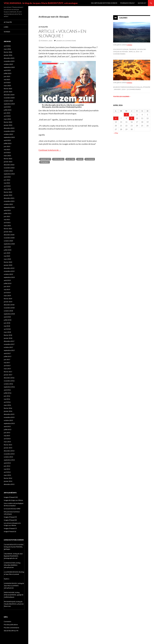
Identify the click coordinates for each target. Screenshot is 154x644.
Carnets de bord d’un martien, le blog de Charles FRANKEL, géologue (14, 547)
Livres (6, 27)
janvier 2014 (8, 481)
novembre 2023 (9, 131)
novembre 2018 (9, 308)
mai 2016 (7, 399)
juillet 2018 (8, 320)
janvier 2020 (8, 265)
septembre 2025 (9, 67)
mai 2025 (7, 79)
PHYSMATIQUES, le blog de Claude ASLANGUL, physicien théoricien (14, 604)
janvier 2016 (8, 411)
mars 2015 (7, 442)
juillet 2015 (8, 429)
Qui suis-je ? (142, 3)
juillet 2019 (8, 283)
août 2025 (7, 70)
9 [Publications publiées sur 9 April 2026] (132, 118)
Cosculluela (58, 159)
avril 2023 (7, 153)
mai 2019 (7, 289)
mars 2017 (7, 369)
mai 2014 (7, 469)
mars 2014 (7, 475)
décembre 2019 (9, 268)
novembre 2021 (9, 201)
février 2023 (8, 159)
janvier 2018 (8, 338)
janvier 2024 (8, 125)
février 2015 (8, 445)
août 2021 (7, 210)
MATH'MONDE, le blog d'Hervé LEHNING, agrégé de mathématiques (14, 595)
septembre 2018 (9, 314)
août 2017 (7, 353)
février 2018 (8, 335)
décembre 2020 (9, 235)
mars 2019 (7, 296)
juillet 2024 (8, 110)
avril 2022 (7, 186)
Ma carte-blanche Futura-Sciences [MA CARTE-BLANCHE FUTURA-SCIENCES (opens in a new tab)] (104, 3)
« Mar (116, 133)
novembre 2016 (9, 381)
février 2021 (8, 229)
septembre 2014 (9, 460)
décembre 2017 (9, 341)
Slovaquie (90, 159)
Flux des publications (11, 625)
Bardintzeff (45, 159)
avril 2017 (7, 366)
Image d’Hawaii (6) (10, 531)
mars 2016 (7, 405)
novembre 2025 (9, 61)
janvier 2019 (8, 302)
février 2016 (8, 408)
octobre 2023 (8, 134)
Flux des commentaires (11, 628)
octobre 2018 (8, 311)
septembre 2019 (9, 277)
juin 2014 (7, 466)
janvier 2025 (8, 92)
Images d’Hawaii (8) (10, 520)
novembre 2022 (9, 168)
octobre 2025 (8, 64)
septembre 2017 (9, 350)
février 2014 (8, 478)
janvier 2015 (8, 448)
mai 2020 (7, 256)
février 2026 (8, 52)
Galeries (123, 18)
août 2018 (7, 317)
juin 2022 (7, 180)
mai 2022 (7, 183)
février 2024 (8, 122)
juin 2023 (7, 146)
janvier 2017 (8, 375)
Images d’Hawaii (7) (10, 528)
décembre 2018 (9, 305)
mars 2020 (7, 259)
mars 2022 (7, 189)
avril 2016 (7, 402)
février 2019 (8, 299)
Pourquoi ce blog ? (128, 3)
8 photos (129, 82)
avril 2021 (7, 223)
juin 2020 (7, 253)
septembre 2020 (9, 244)
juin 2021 (7, 216)
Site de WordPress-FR (11, 631)
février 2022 (8, 192)
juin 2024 (7, 113)
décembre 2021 (9, 198)
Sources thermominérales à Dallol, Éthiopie (132, 87)
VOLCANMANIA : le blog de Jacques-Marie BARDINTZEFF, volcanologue (41, 3)
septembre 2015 (9, 423)
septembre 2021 (9, 207)
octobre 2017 (8, 347)
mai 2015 (7, 436)
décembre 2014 (9, 451)
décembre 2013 (9, 484)
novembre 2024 (9, 98)
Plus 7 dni (71, 159)
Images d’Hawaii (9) (10, 517)
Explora (7, 579)
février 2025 (8, 89)
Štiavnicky (45, 162)
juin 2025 (7, 76)
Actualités (43, 27)
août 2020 (7, 247)
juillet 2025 (8, 73)
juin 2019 (7, 286)
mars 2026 (7, 49)
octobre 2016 (8, 384)
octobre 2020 (8, 241)
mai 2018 (7, 326)
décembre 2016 (9, 378)
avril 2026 (7, 46)
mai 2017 (7, 363)
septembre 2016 (9, 387)
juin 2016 (7, 396)
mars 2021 (7, 226)
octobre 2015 (8, 420)
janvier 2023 (8, 162)
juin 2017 (7, 359)
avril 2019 (7, 293)
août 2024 (7, 107)
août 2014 (7, 463)
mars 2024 (7, 119)
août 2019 (7, 280)
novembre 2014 (9, 454)
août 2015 (7, 426)
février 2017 (8, 372)
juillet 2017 (8, 356)
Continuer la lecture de (50, 150)
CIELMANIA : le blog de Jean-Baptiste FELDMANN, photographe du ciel (14, 556)
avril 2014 (7, 472)
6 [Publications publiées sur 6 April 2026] (116, 118)
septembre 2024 (9, 104)
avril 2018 (7, 329)
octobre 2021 (8, 204)
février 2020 (8, 262)
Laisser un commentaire (66, 41)
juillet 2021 (8, 213)
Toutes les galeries (122, 96)
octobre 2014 (8, 457)
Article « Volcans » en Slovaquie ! (62, 33)
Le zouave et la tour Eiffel (12, 509)
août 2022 (7, 177)
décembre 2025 (9, 58)
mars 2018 (7, 332)
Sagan (80, 159)
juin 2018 (7, 323)
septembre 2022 (9, 174)
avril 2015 (7, 439)
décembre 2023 (9, 128)
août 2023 (7, 140)
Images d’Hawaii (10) (11, 497)
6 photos (129, 45)
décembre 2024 (9, 95)
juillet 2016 (8, 393)
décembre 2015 (9, 414)
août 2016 (7, 390)
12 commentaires (134, 89)
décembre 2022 (9, 165)
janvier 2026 (8, 55)
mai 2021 (7, 219)
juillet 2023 (8, 143)
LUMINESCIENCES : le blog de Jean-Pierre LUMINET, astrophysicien (14, 586)
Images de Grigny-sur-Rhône (13, 500)
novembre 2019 (9, 271)
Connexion (8, 621)
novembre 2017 (9, 344)
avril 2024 (7, 116)
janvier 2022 (8, 195)
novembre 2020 (9, 238)
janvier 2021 (8, 232)
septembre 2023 (9, 137)
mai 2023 (7, 149)
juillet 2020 (8, 250)
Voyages (7, 32)
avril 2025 (7, 82)
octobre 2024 (8, 101)
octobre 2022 (8, 171)
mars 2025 (7, 86)
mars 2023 (7, 156)
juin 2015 (7, 433)
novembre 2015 (9, 417)
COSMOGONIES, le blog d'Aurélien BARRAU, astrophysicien (12, 565)
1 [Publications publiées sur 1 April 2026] (126, 115)
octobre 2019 (8, 274)
